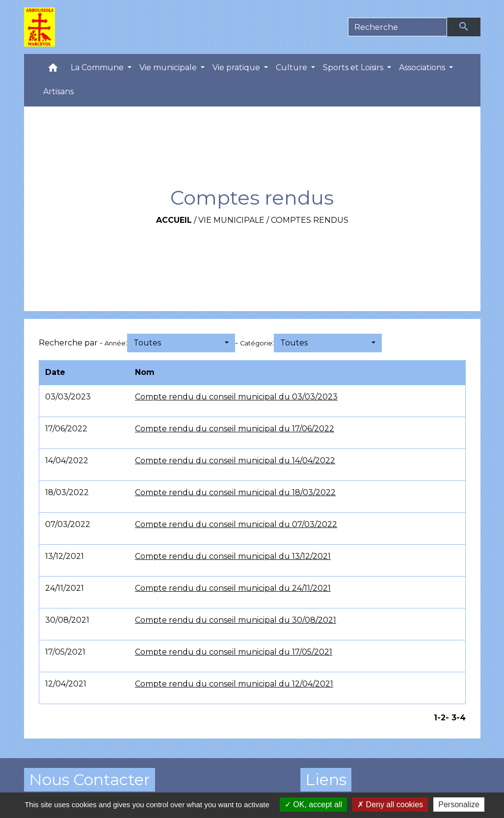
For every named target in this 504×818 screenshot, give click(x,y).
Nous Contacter (90, 779)
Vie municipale (231, 220)
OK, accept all (313, 805)
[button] (53, 70)
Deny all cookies (390, 805)
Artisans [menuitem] (58, 92)
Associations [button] (423, 67)
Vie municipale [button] (169, 67)
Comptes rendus (310, 220)
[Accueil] (40, 27)
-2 (441, 718)
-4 (461, 718)
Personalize (459, 805)
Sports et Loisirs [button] (354, 67)
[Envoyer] (464, 27)
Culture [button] (292, 67)
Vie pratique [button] (237, 67)
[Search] (398, 27)
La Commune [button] (98, 67)
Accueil (174, 220)
